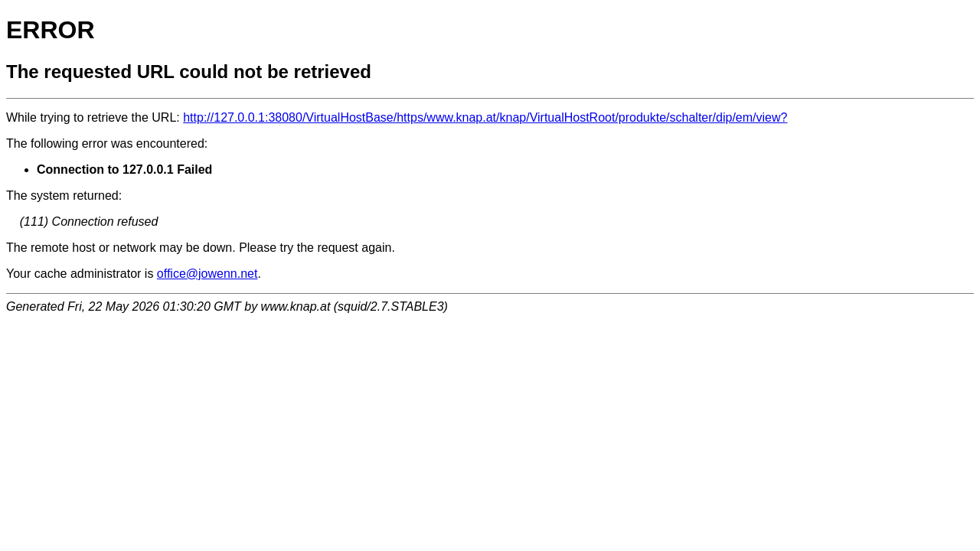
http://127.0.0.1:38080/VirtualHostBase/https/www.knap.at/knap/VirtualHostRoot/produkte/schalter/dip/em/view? (485, 117)
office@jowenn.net (207, 274)
